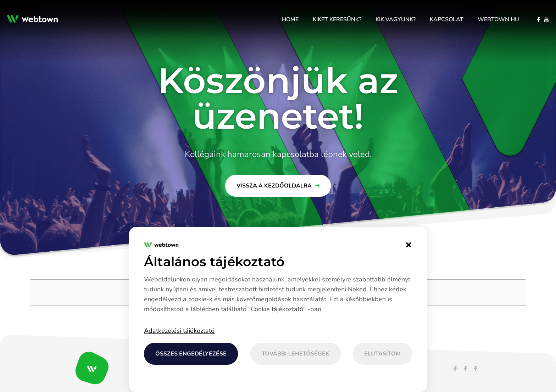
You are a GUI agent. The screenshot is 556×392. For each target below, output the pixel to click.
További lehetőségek (296, 354)
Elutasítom (382, 354)
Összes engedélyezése (191, 354)
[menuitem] (290, 19)
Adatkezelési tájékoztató (179, 331)
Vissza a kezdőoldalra (274, 186)
